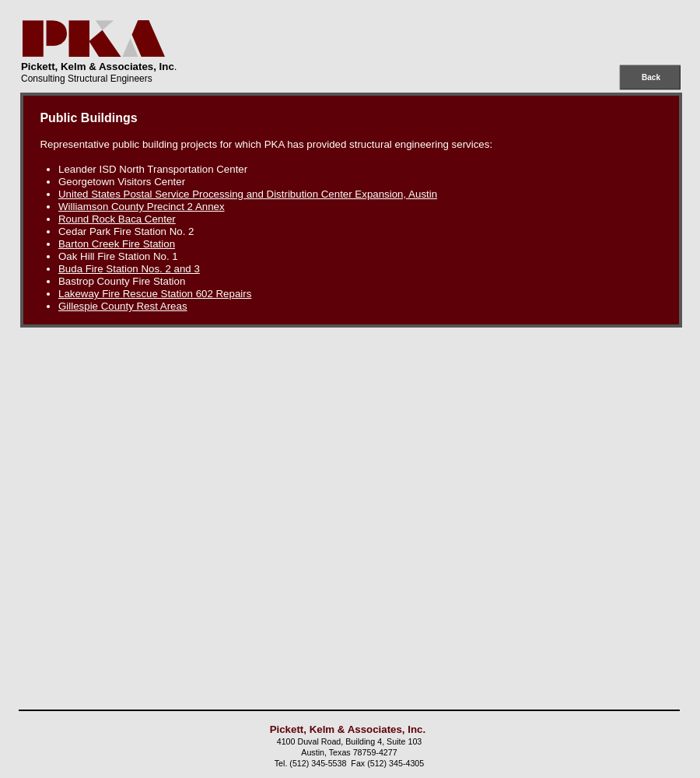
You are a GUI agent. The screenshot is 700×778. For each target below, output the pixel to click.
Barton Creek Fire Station (117, 244)
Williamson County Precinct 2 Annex (142, 207)
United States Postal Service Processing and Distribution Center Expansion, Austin (248, 194)
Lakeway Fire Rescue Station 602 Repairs (155, 294)
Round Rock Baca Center (117, 219)
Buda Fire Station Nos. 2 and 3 (129, 269)
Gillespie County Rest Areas (123, 306)
